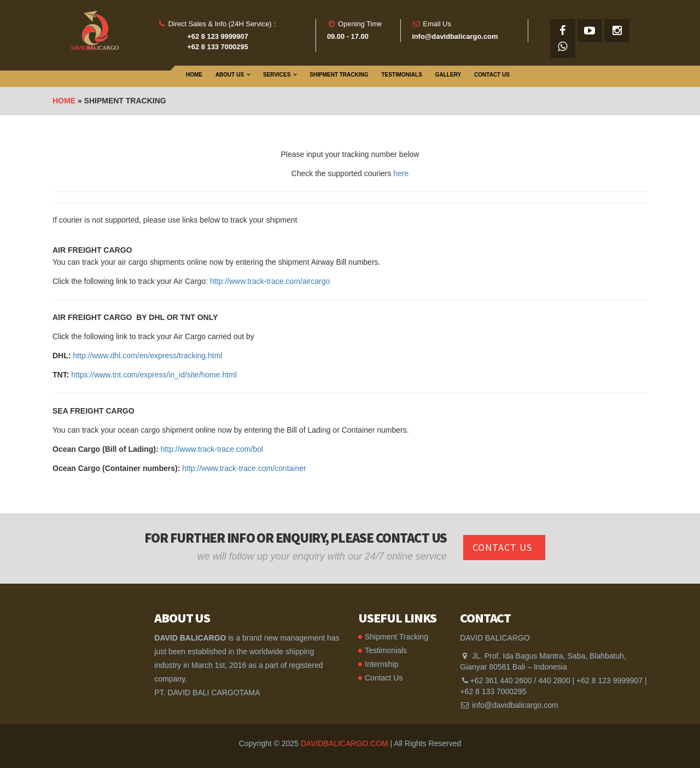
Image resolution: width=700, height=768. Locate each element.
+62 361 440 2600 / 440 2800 (520, 680)
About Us (230, 75)
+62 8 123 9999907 (609, 680)
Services (277, 75)
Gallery (448, 75)
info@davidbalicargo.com (515, 705)
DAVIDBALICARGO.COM (345, 743)
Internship (381, 664)
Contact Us (492, 75)
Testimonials (401, 75)
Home (194, 75)
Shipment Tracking (339, 75)
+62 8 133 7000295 (493, 691)
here (401, 173)
